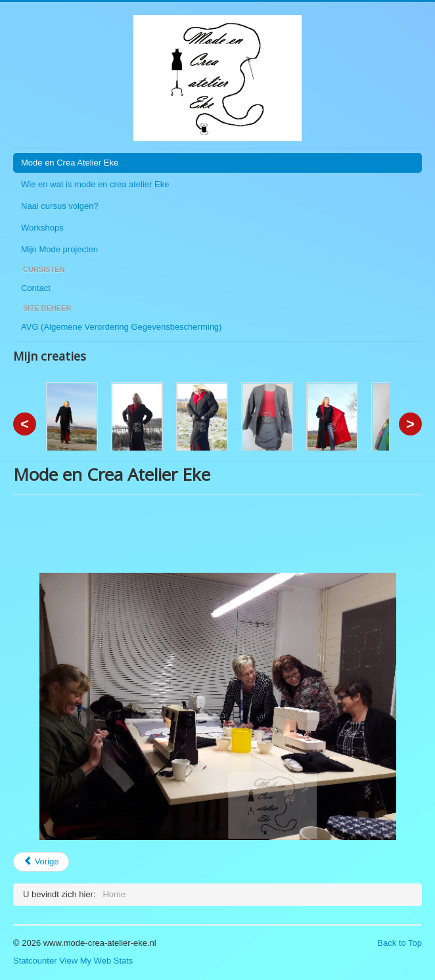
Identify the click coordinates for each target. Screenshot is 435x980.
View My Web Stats (96, 961)
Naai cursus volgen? (60, 206)
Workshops (42, 228)
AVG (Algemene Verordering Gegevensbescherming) (121, 327)
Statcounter (35, 961)
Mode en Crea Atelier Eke (70, 163)
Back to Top (400, 943)
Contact (36, 288)
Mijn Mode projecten (59, 249)
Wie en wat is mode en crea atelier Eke (95, 184)
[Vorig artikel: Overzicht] (41, 862)
